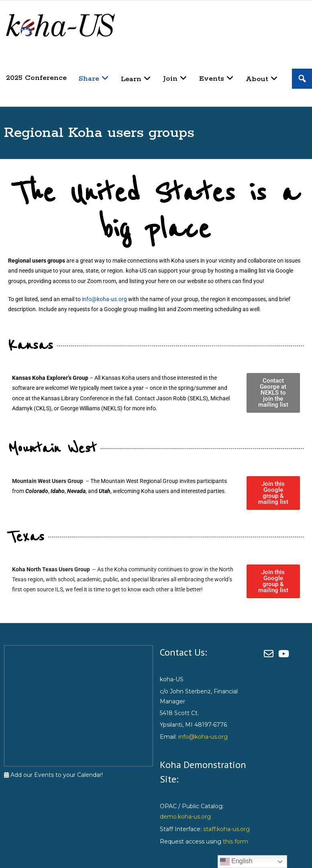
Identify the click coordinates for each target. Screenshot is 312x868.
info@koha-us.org (104, 299)
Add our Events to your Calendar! (53, 775)
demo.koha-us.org (185, 817)
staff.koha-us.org (226, 829)
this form (236, 842)
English (236, 862)
